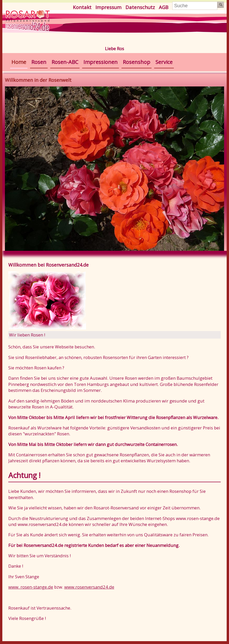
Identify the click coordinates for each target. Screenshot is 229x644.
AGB (164, 7)
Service (164, 62)
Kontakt (82, 7)
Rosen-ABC (65, 62)
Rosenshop (137, 62)
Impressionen (101, 62)
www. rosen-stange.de (31, 587)
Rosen (39, 62)
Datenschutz (140, 7)
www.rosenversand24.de (89, 587)
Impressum (108, 7)
